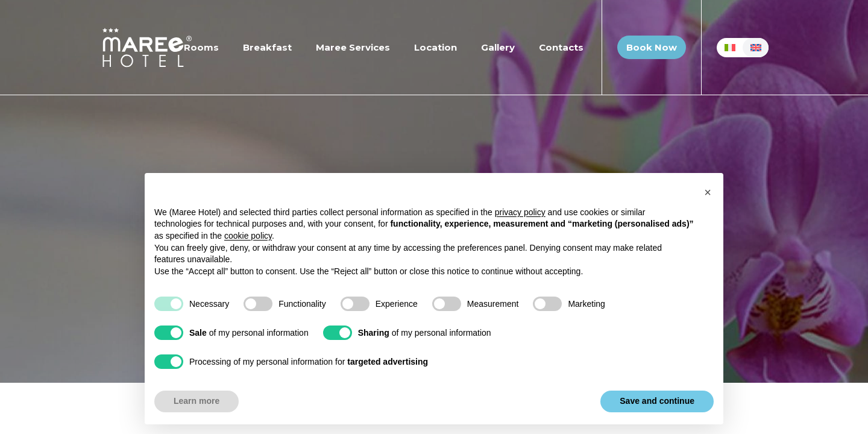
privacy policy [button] (520, 212)
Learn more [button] (197, 401)
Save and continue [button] (657, 401)
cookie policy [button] (248, 236)
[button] (708, 192)
